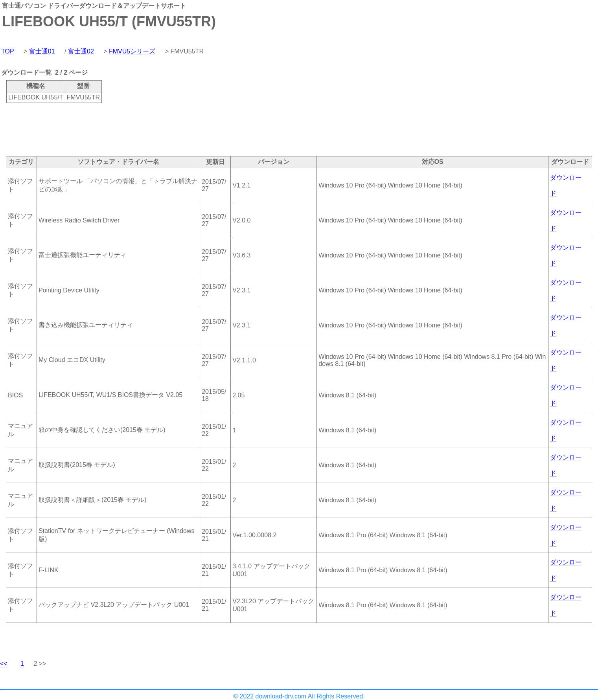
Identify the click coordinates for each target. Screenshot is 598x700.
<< (4, 664)
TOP (8, 51)
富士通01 (42, 51)
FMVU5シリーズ (132, 51)
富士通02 (81, 51)
